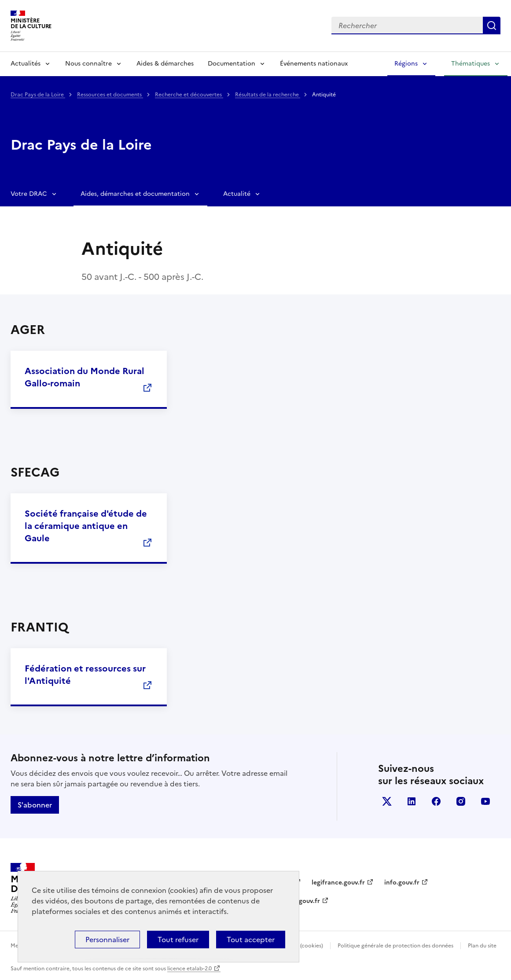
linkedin (412, 801)
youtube (485, 801)
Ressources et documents (110, 95)
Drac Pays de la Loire (38, 95)
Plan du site (482, 946)
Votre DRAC (29, 194)
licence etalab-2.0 (189, 969)
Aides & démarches (165, 64)
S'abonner (35, 805)
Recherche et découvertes (189, 95)
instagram (461, 801)
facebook (436, 801)
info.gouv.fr (402, 883)
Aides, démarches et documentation (135, 194)
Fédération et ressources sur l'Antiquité (85, 675)
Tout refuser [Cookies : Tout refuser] (178, 940)
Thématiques (471, 64)
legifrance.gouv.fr (338, 883)
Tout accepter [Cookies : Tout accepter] (251, 940)
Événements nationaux (314, 64)
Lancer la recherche (492, 26)
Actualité (237, 194)
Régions (406, 64)
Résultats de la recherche (268, 95)
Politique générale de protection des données (395, 946)
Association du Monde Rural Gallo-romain (85, 377)
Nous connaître (88, 64)
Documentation (232, 64)
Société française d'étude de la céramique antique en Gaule (86, 526)
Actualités (26, 64)
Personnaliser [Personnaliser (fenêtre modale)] (107, 940)
